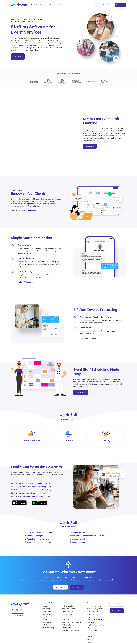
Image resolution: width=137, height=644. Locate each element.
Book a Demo (81, 376)
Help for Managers (93, 595)
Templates (90, 605)
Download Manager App (95, 592)
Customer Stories (92, 614)
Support (89, 623)
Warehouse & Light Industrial (71, 605)
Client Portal (47, 605)
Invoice (45, 603)
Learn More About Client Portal (24, 194)
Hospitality (65, 603)
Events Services (67, 597)
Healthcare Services (68, 608)
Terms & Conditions (18, 640)
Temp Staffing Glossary (94, 603)
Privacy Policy (32, 640)
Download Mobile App (94, 589)
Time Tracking (47, 595)
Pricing (62, 5)
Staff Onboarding (48, 611)
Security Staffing (67, 611)
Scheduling (46, 592)
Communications (48, 597)
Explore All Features (25, 265)
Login (117, 587)
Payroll (45, 600)
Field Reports (47, 608)
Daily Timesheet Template (95, 608)
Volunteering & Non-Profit (70, 614)
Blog (88, 600)
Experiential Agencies (69, 592)
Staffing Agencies (67, 589)
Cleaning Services (67, 600)
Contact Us (90, 625)
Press (88, 611)
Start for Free (77, 570)
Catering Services (67, 595)
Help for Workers (92, 597)
